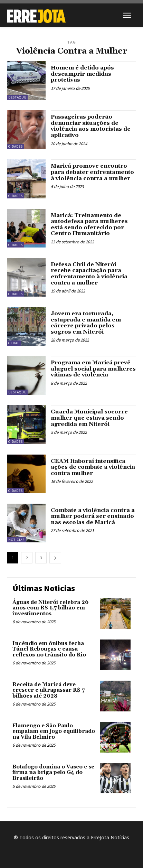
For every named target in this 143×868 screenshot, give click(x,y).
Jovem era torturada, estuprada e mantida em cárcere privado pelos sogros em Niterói (86, 323)
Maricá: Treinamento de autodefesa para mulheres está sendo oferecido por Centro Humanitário (89, 225)
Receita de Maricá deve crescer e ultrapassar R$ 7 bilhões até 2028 (49, 690)
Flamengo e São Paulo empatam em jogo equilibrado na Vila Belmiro (54, 731)
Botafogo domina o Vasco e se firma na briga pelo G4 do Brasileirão (53, 773)
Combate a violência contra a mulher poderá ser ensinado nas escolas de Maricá (93, 516)
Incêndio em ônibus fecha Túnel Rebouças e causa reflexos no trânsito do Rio (49, 649)
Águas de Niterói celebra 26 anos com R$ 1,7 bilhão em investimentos (50, 608)
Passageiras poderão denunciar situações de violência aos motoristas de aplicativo (91, 126)
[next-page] (55, 558)
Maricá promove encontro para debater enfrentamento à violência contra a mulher (92, 172)
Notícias (16, 540)
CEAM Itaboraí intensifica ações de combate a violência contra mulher (93, 467)
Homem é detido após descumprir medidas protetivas (82, 74)
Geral (14, 343)
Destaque (17, 97)
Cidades (16, 146)
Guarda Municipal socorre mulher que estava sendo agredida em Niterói (89, 418)
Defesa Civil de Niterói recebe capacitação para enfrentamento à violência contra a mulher (89, 274)
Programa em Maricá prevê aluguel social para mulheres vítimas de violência (93, 369)
